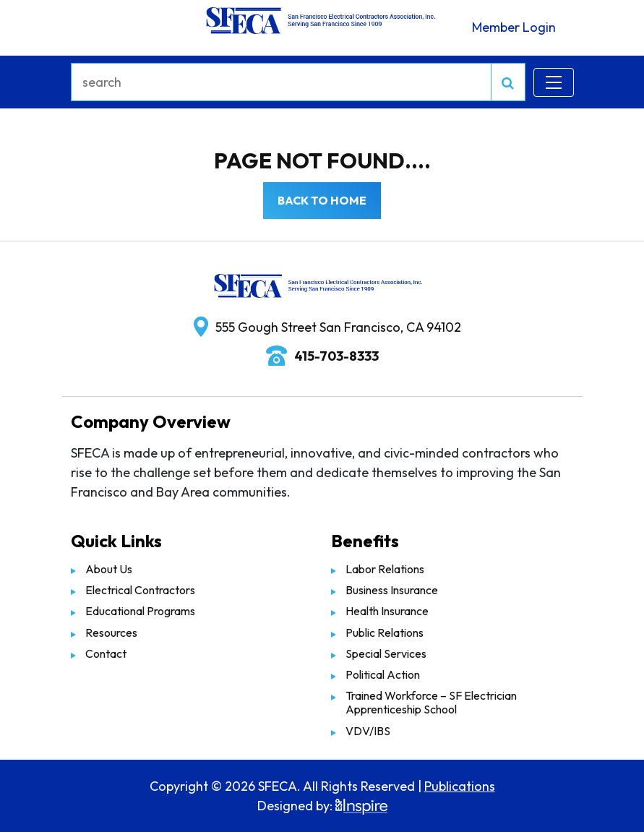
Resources (111, 632)
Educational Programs (140, 611)
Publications (460, 786)
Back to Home (322, 200)
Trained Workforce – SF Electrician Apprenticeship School (431, 702)
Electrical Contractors (140, 590)
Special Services (386, 653)
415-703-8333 (336, 356)
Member (514, 27)
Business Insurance (392, 590)
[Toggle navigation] (554, 82)
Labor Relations (385, 569)
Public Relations (385, 632)
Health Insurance (387, 611)
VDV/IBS (368, 731)
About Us (109, 569)
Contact (106, 653)
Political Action (383, 674)
